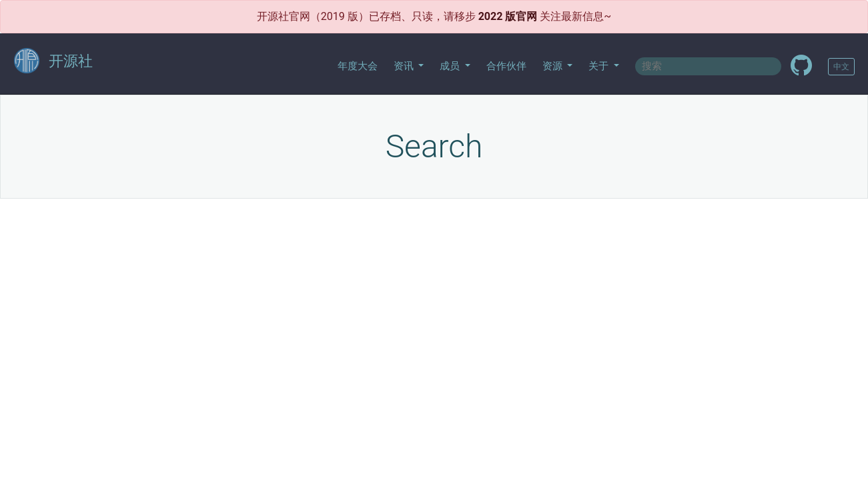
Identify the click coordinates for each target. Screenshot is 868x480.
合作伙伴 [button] (506, 66)
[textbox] (708, 66)
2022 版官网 (508, 16)
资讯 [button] (405, 66)
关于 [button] (600, 66)
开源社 (53, 62)
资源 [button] (554, 66)
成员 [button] (451, 66)
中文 (841, 67)
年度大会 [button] (358, 66)
